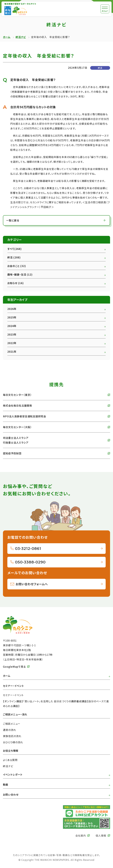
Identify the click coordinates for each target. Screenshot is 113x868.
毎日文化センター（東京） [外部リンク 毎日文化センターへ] (17, 395)
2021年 (12, 352)
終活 (100, 68)
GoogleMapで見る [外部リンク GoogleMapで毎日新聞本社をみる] (14, 667)
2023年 (12, 334)
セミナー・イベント (13, 695)
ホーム (7, 37)
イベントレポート (13, 774)
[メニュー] (105, 9)
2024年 (12, 326)
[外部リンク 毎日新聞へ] (8, 11)
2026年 (12, 309)
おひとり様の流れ (13, 742)
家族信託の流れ (12, 736)
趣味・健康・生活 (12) (20, 274)
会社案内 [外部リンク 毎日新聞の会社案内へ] (81, 835)
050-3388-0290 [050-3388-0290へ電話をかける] (30, 562)
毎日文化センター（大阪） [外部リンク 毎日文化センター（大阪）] (17, 427)
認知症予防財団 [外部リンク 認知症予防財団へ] (12, 453)
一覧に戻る (13, 220)
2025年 (12, 317)
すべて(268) (14, 249)
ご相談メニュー (12, 724)
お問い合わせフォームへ (32, 584)
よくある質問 (10, 760)
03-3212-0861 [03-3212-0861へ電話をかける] (28, 549)
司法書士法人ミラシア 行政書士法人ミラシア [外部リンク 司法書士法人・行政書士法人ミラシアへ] (16, 440)
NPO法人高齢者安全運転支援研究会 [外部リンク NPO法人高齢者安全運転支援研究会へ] (24, 416)
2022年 (12, 343)
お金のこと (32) (17, 266)
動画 (6, 784)
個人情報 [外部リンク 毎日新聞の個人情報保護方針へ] (101, 835)
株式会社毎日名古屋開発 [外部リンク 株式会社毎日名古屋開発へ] (18, 405)
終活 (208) (14, 257)
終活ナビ (21, 37)
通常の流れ (9, 730)
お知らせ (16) (16, 283)
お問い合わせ (11, 795)
